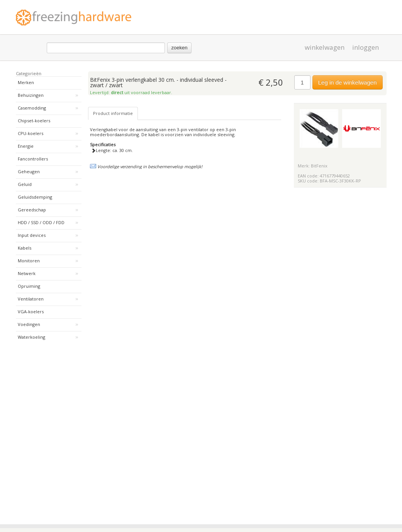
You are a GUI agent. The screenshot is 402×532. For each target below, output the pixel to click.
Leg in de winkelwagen (348, 82)
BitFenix (319, 166)
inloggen (366, 47)
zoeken (180, 48)
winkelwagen (325, 47)
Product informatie (113, 113)
